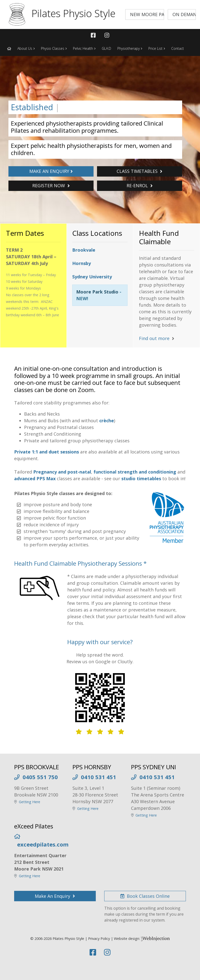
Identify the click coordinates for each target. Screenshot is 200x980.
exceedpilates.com (43, 844)
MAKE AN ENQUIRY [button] (51, 171)
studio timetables (141, 478)
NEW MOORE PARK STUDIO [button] (147, 14)
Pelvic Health (83, 48)
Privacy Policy (99, 939)
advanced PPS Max (35, 478)
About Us (25, 48)
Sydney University (92, 277)
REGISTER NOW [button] (51, 185)
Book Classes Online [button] (145, 896)
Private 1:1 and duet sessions (47, 452)
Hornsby (82, 263)
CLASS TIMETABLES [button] (139, 171)
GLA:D (106, 48)
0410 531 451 (99, 777)
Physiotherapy (129, 48)
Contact (178, 48)
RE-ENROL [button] (140, 185)
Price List (155, 48)
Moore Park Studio (97, 292)
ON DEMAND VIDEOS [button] (184, 14)
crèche (107, 421)
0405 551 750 (40, 777)
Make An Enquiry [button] (55, 896)
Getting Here (30, 802)
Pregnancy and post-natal (62, 472)
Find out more (154, 338)
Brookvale (84, 250)
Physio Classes (53, 48)
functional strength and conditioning (135, 472)
